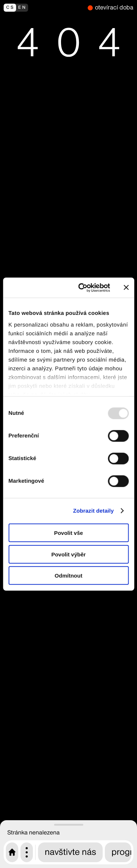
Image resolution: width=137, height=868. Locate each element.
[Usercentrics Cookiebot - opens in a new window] (82, 288)
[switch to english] (44, 8)
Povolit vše (68, 533)
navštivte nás (70, 852)
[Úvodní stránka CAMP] (12, 852)
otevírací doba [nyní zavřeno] (114, 7)
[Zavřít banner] (126, 288)
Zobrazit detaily (94, 511)
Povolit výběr (68, 554)
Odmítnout (69, 576)
